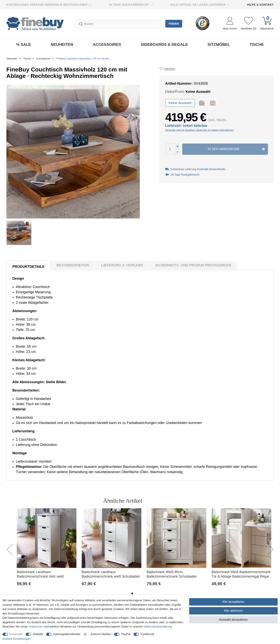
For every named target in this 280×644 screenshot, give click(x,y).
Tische (257, 44)
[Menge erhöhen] (178, 147)
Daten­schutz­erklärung (158, 626)
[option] (47, 551)
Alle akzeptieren (233, 602)
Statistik (38, 634)
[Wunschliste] (248, 24)
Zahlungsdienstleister (67, 634)
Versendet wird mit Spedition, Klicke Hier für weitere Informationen (199, 130)
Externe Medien (101, 634)
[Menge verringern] (178, 152)
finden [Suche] (174, 24)
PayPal (126, 634)
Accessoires (107, 44)
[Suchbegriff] (121, 24)
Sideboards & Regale (164, 44)
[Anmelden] (230, 24)
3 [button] (140, 594)
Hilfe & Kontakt (260, 5)
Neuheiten (62, 44)
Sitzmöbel (219, 44)
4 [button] (144, 594)
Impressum (36, 626)
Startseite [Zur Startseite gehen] (12, 59)
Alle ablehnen (233, 611)
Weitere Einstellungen (17, 639)
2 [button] (136, 594)
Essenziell (16, 634)
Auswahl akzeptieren (233, 620)
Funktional (147, 634)
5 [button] (148, 594)
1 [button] (132, 594)
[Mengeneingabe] (170, 149)
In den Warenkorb (236, 149)
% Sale (24, 44)
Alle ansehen (256, 501)
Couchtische (43, 59)
